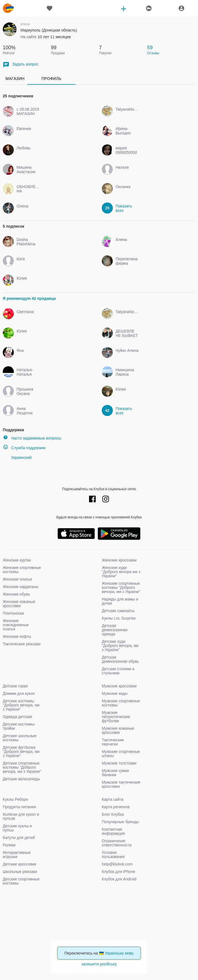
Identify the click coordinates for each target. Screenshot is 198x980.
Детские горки (15, 686)
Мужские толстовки (119, 763)
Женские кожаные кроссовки (19, 604)
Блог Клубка (113, 814)
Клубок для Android (119, 879)
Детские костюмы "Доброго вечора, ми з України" (21, 705)
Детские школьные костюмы (20, 738)
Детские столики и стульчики (118, 671)
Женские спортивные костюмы (22, 570)
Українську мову (119, 953)
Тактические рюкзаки (22, 644)
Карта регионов (116, 807)
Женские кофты (17, 636)
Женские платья (17, 579)
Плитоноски (13, 613)
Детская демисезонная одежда (115, 630)
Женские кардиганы (21, 587)
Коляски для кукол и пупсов (21, 816)
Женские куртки (17, 560)
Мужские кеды (115, 693)
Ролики (9, 845)
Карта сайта (113, 799)
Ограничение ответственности (117, 843)
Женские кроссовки (119, 560)
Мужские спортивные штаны (121, 754)
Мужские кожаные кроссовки (118, 730)
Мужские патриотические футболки (116, 717)
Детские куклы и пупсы (17, 828)
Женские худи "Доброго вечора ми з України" (121, 572)
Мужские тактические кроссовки (121, 784)
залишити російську (99, 964)
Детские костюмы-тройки (19, 726)
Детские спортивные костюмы (21, 881)
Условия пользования (113, 855)
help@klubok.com (117, 864)
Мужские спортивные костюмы (121, 703)
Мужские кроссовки (119, 686)
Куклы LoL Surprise (119, 618)
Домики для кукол (19, 693)
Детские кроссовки (19, 864)
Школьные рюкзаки (20, 872)
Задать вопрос (21, 65)
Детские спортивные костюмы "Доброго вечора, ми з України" (22, 767)
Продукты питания (19, 807)
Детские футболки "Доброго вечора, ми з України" (21, 752)
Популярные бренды (120, 822)
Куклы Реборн (15, 799)
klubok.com (8, 8)
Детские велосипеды (21, 779)
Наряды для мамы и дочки (120, 601)
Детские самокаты (118, 611)
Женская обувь (16, 594)
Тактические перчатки (113, 742)
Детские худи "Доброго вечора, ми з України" (120, 646)
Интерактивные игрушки (17, 855)
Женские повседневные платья (16, 625)
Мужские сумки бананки (115, 773)
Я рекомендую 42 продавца (29, 298)
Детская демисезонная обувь (120, 659)
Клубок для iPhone (118, 872)
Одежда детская (17, 717)
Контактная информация (113, 831)
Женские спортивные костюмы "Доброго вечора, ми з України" (121, 588)
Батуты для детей (19, 838)
